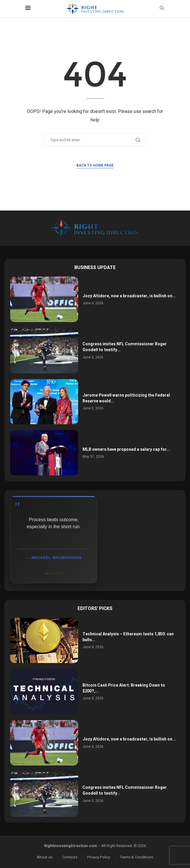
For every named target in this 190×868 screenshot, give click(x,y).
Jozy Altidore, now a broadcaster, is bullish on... (129, 296)
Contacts (70, 857)
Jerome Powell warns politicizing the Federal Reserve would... (126, 398)
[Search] (162, 9)
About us (45, 857)
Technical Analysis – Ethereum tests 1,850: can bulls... (128, 637)
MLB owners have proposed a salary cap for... (126, 449)
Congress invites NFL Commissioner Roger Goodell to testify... (125, 347)
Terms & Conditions (137, 857)
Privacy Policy (99, 857)
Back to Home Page (95, 165)
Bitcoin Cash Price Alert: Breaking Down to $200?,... (124, 688)
